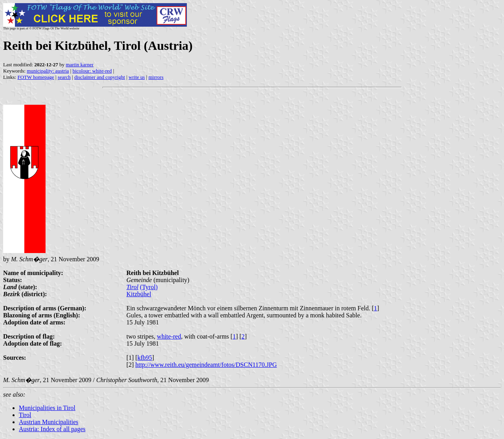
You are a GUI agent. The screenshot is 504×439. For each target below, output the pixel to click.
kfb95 (145, 358)
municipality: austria (48, 71)
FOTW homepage (36, 77)
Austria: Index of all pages (52, 429)
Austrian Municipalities (49, 422)
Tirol (132, 287)
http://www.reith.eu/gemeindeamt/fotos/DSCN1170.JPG (206, 365)
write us (137, 77)
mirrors (156, 77)
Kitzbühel (139, 294)
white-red (169, 336)
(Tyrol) (149, 287)
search (64, 77)
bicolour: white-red (92, 71)
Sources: (15, 358)
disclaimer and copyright (100, 77)
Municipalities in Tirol (47, 408)
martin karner (80, 65)
